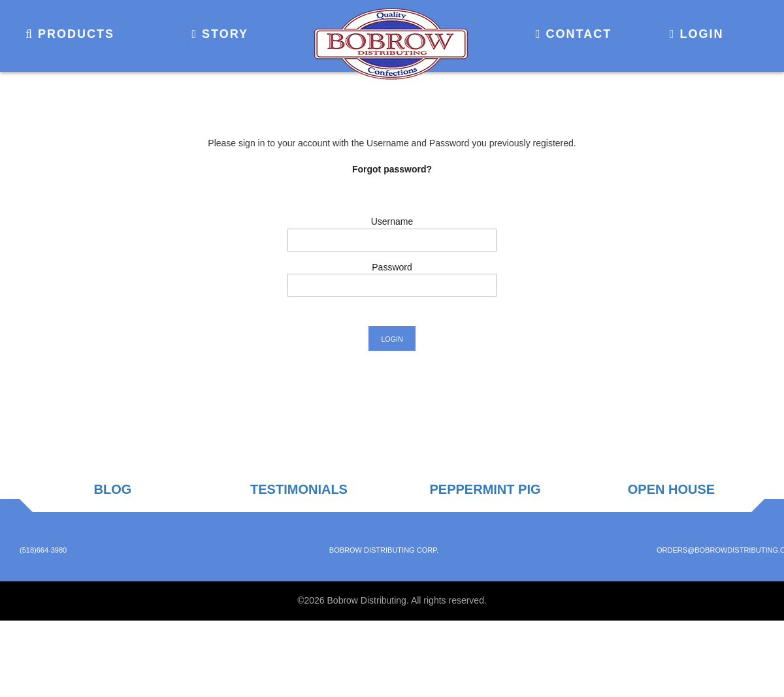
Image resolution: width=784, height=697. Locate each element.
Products (70, 34)
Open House (671, 489)
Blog (113, 489)
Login (697, 34)
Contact (574, 34)
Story (220, 34)
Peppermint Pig (485, 489)
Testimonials (299, 489)
